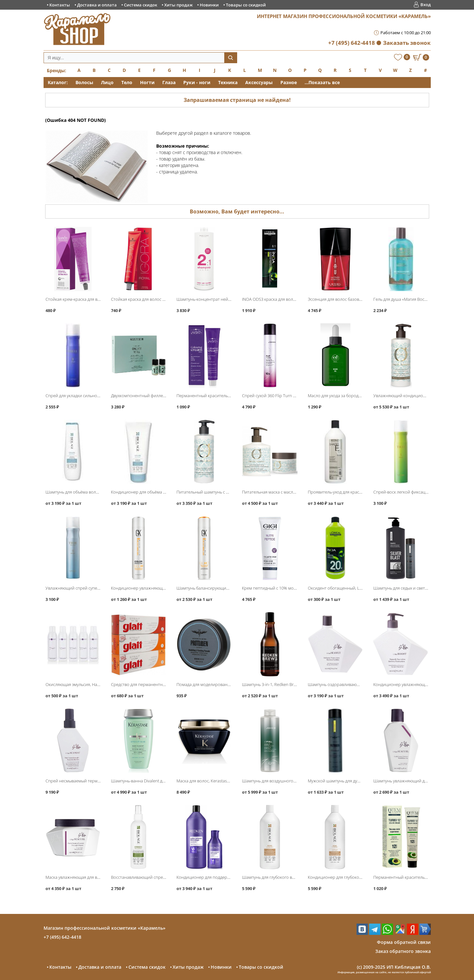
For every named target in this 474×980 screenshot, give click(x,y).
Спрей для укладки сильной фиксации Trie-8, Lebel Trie (99, 396)
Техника (228, 82)
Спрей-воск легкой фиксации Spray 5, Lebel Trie (419, 492)
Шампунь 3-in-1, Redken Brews (271, 684)
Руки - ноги (197, 82)
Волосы (84, 82)
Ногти (147, 82)
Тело (127, 82)
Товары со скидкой (246, 5)
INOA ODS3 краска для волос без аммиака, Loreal (289, 299)
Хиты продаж (178, 5)
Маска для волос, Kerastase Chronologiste (217, 781)
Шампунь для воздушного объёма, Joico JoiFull (287, 781)
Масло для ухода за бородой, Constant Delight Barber (359, 396)
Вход (426, 5)
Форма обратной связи (404, 942)
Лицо (107, 82)
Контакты (60, 5)
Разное (289, 82)
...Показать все (322, 82)
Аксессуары (259, 82)
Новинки (209, 5)
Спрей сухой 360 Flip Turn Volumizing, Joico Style (288, 396)
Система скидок (141, 5)
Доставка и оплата (97, 5)
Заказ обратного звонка (403, 951)
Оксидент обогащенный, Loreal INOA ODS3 (350, 588)
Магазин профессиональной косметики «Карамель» (105, 928)
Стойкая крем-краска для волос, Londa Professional (96, 299)
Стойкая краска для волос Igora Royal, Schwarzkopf (160, 299)
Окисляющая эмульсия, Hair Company (82, 684)
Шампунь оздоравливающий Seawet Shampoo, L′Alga (360, 684)
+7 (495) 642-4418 (352, 43)
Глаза (169, 82)
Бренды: (56, 70)
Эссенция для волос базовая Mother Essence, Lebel (357, 299)
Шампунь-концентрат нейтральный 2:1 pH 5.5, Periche (230, 299)
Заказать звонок (407, 43)
